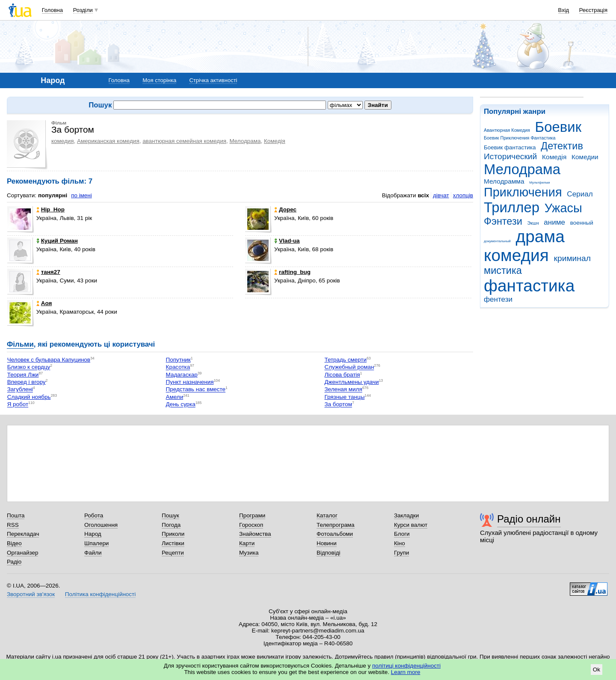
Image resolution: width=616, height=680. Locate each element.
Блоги (402, 534)
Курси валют (411, 525)
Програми (252, 515)
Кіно (400, 543)
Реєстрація (593, 10)
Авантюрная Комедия (507, 130)
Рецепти (173, 553)
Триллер (512, 207)
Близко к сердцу (29, 367)
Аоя (44, 303)
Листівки (173, 543)
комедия (516, 255)
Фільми (20, 344)
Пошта (16, 515)
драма (540, 236)
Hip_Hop (50, 209)
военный (582, 223)
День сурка (181, 405)
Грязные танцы (344, 397)
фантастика (529, 286)
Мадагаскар (182, 375)
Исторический (510, 156)
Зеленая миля (343, 390)
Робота (94, 515)
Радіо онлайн (529, 519)
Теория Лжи (23, 375)
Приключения (523, 192)
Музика (249, 553)
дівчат (441, 195)
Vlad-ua (287, 241)
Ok (597, 670)
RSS (13, 525)
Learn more (406, 672)
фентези (498, 299)
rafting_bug (292, 272)
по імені (81, 195)
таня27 (48, 272)
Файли (93, 553)
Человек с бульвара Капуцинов (49, 360)
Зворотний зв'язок (31, 594)
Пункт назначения (190, 382)
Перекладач (23, 534)
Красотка (178, 367)
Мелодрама (522, 169)
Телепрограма (336, 525)
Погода (171, 525)
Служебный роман (349, 367)
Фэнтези (503, 221)
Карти (247, 543)
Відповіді (329, 553)
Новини (327, 543)
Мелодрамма (504, 181)
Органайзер (22, 553)
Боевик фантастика (510, 147)
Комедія (554, 157)
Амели (175, 397)
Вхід (564, 10)
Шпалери (96, 543)
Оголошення (101, 525)
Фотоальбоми (335, 534)
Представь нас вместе (196, 390)
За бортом (338, 405)
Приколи (173, 534)
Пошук (170, 515)
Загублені (20, 390)
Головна (52, 10)
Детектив (562, 146)
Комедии (585, 157)
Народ (93, 534)
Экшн (533, 223)
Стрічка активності (213, 80)
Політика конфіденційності (100, 594)
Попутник (178, 360)
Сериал (580, 194)
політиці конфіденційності (406, 666)
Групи (401, 553)
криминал (572, 258)
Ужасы (563, 208)
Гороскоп (251, 525)
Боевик (558, 127)
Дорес (285, 209)
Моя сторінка (159, 80)
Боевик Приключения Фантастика (520, 138)
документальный (497, 241)
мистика (503, 270)
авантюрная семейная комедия (184, 141)
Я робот (18, 405)
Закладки (406, 515)
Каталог (327, 515)
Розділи (83, 10)
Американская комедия (108, 141)
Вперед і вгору (27, 382)
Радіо (14, 562)
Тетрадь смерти (345, 360)
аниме (554, 222)
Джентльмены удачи (351, 382)
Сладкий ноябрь (29, 397)
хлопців (463, 195)
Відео (14, 543)
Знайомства (255, 534)
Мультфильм (539, 183)
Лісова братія (342, 375)
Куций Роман (57, 241)
